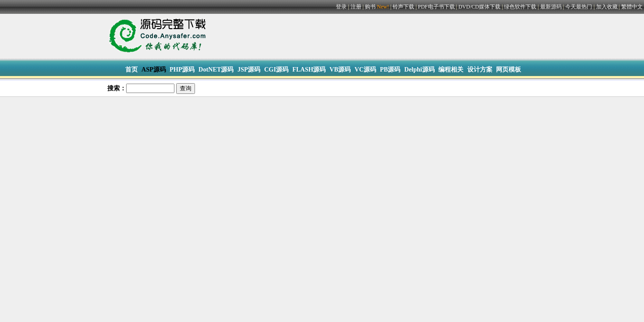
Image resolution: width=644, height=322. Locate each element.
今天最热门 (579, 7)
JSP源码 (249, 70)
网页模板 (508, 70)
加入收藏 (607, 7)
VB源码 (340, 70)
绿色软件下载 (520, 7)
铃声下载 (403, 7)
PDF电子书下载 (436, 7)
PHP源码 (182, 70)
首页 (131, 70)
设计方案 (480, 70)
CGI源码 (276, 70)
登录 (341, 7)
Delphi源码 (419, 70)
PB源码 (390, 70)
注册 (356, 7)
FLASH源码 (309, 70)
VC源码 (365, 70)
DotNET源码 (216, 70)
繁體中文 (632, 7)
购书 (378, 7)
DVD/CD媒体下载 (479, 7)
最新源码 (551, 7)
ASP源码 (153, 70)
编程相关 (451, 70)
